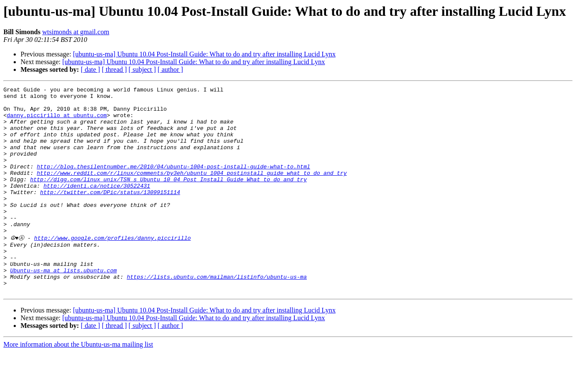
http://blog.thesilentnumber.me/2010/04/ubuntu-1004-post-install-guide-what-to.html (173, 183)
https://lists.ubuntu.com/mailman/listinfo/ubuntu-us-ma (217, 314)
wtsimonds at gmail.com (76, 32)
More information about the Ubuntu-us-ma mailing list (78, 385)
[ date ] (90, 69)
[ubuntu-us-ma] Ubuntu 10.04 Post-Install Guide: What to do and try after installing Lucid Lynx (204, 54)
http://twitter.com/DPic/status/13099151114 (110, 214)
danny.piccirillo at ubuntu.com (57, 121)
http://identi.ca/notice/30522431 (97, 206)
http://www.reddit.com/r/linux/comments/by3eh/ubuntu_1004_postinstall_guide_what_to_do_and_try (192, 191)
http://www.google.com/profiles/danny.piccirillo (113, 268)
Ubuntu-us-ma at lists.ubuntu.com (64, 307)
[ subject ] (142, 69)
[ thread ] (114, 69)
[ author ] (170, 69)
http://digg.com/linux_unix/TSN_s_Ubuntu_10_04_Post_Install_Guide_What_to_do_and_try (168, 198)
